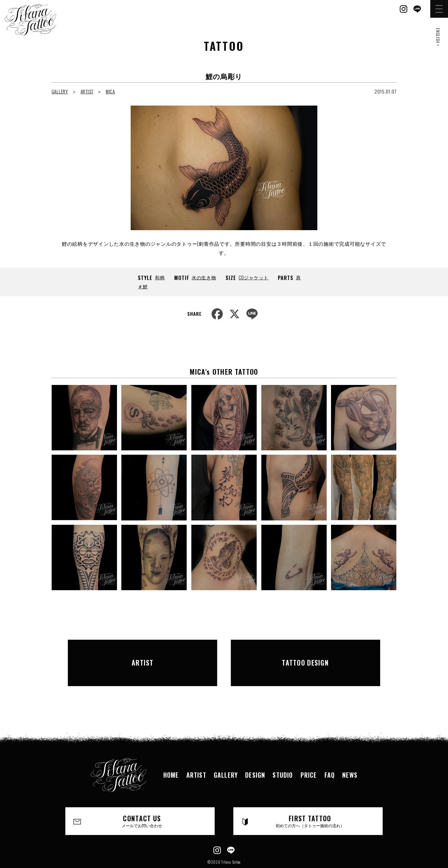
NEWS (350, 754)
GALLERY (60, 91)
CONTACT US (142, 801)
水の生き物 (204, 277)
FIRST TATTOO (310, 801)
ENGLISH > (438, 37)
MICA (110, 91)
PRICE (309, 754)
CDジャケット (254, 277)
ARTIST (87, 91)
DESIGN (255, 754)
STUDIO (283, 754)
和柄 (160, 277)
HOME (171, 754)
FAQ (330, 754)
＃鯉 (143, 286)
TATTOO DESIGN (306, 652)
